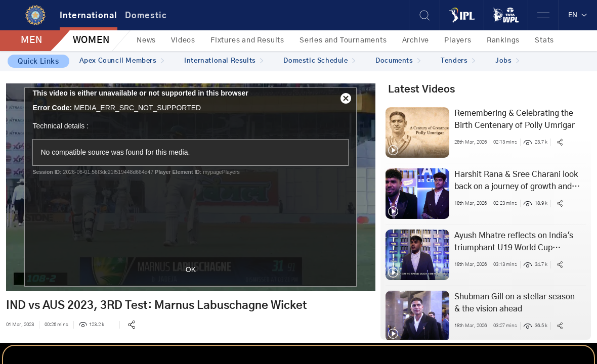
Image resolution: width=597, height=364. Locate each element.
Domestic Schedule (319, 61)
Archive (416, 40)
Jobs (507, 61)
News (146, 40)
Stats (544, 40)
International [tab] (89, 16)
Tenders (458, 61)
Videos (183, 40)
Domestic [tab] (146, 16)
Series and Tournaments (343, 40)
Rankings (503, 40)
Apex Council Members (122, 61)
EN (578, 15)
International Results (224, 61)
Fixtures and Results (247, 40)
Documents (398, 61)
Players (458, 40)
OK (191, 269)
